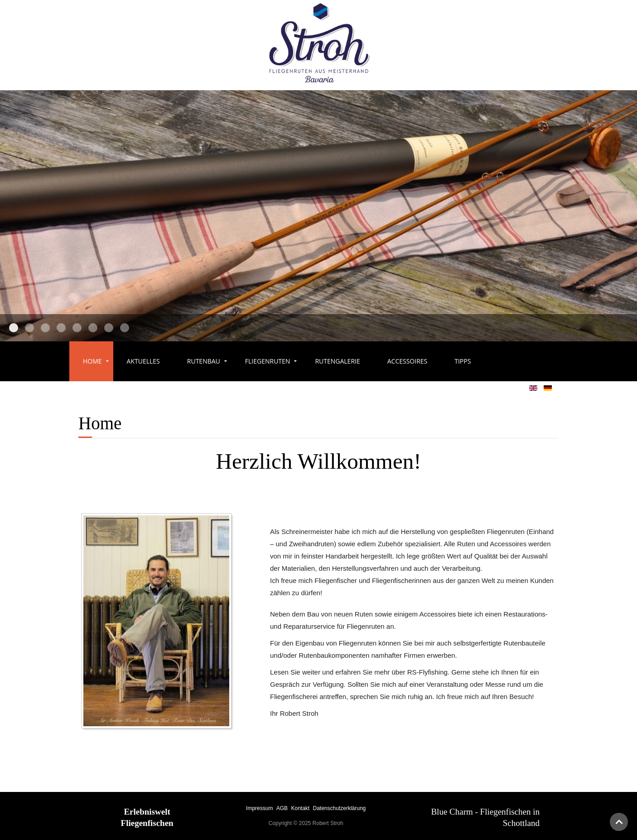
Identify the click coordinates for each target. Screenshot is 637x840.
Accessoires (408, 361)
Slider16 (125, 328)
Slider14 (93, 328)
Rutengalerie (337, 361)
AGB (282, 808)
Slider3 (61, 328)
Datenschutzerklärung (340, 808)
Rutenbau (204, 361)
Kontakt (300, 808)
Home (92, 361)
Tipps (463, 361)
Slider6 (77, 328)
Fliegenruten (268, 361)
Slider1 (14, 328)
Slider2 (45, 328)
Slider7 (29, 328)
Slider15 (109, 328)
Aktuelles (143, 361)
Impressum (259, 808)
